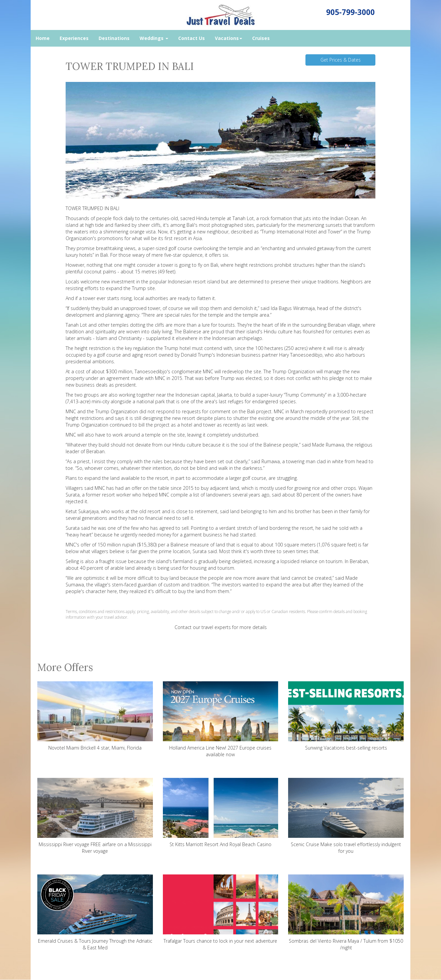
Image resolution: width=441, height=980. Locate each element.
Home (43, 38)
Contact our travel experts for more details (221, 627)
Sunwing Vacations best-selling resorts (346, 716)
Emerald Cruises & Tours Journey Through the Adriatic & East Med (95, 913)
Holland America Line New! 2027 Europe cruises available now (221, 719)
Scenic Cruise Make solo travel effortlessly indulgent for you (346, 816)
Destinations (114, 38)
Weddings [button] (154, 38)
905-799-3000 (350, 12)
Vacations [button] (228, 38)
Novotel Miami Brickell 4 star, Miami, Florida (95, 716)
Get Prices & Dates (341, 60)
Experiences (74, 38)
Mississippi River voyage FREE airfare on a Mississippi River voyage (95, 816)
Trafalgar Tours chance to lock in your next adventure (221, 909)
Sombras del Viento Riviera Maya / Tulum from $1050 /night (346, 913)
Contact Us (192, 38)
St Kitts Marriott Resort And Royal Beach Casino (221, 813)
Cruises (261, 38)
